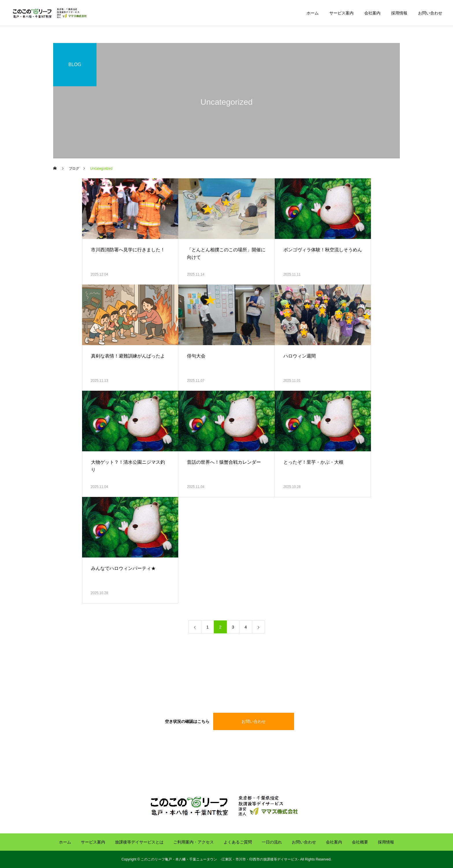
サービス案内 (341, 13)
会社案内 (372, 13)
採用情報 (399, 13)
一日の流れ (272, 842)
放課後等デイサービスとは (139, 842)
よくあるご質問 (238, 842)
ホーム (313, 13)
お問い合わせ (430, 13)
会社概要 (360, 842)
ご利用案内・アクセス (194, 842)
